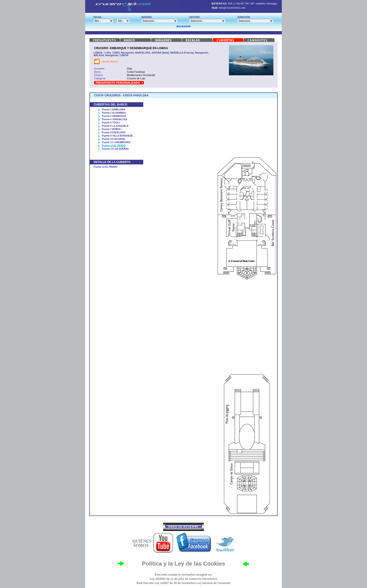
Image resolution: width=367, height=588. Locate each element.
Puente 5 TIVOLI (111, 123)
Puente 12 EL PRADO (114, 146)
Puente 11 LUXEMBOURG (116, 142)
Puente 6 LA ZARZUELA (115, 126)
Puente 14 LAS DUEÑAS (115, 149)
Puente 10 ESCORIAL (114, 139)
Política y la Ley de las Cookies (184, 564)
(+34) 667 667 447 (244, 4)
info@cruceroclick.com (232, 8)
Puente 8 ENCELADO (114, 132)
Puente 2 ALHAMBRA (114, 113)
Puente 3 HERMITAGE (114, 116)
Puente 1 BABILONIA (114, 110)
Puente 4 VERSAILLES (114, 119)
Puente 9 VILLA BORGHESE (117, 136)
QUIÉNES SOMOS (142, 543)
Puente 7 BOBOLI (112, 129)
